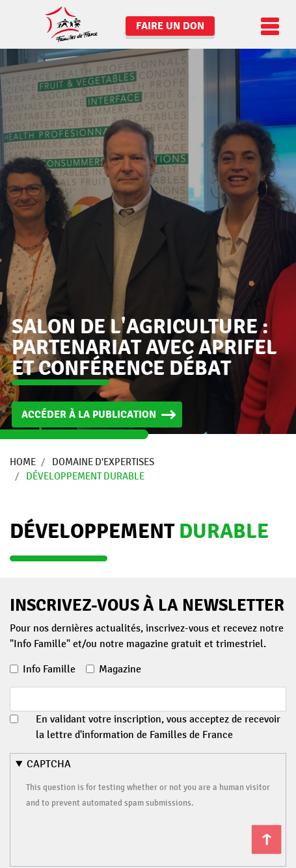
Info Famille (49, 669)
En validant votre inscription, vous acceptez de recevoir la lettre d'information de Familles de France (158, 727)
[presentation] (125, 836)
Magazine (120, 669)
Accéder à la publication (89, 415)
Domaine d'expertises (103, 462)
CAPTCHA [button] (49, 764)
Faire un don (170, 26)
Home (23, 462)
